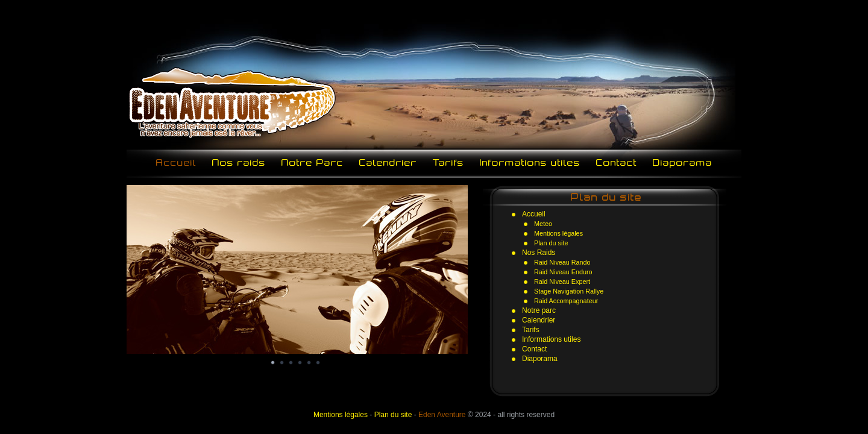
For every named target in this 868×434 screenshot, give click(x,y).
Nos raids (239, 162)
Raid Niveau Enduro (563, 272)
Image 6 (318, 363)
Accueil (176, 162)
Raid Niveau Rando (562, 262)
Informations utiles (530, 162)
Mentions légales (558, 233)
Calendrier (388, 162)
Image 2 (282, 363)
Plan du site (551, 243)
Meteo (543, 224)
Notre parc (539, 310)
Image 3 (291, 363)
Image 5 (309, 363)
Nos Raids (539, 253)
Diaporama (683, 162)
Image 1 (273, 363)
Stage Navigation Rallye (569, 291)
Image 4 (300, 363)
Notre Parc (313, 162)
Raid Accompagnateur (566, 301)
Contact (617, 162)
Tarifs (448, 162)
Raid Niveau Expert (562, 281)
